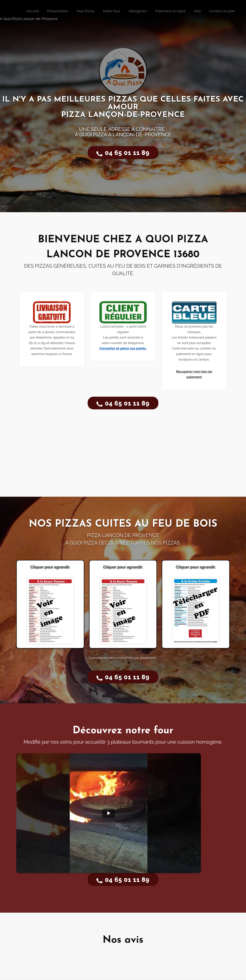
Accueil (33, 11)
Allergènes (138, 11)
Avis (197, 11)
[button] (194, 340)
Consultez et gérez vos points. (123, 348)
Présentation (58, 11)
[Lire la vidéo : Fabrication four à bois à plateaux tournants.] (109, 813)
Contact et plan (222, 11)
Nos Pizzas (86, 11)
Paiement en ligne (171, 11)
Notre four (112, 11)
